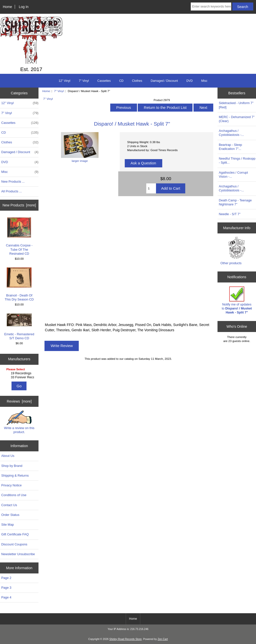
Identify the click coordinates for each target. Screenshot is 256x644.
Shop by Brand (12, 466)
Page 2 (6, 578)
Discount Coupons (14, 544)
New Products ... (13, 182)
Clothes (137, 81)
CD (121, 81)
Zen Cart (163, 639)
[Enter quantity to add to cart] (151, 188)
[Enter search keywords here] (211, 7)
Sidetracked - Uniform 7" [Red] (236, 105)
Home (7, 7)
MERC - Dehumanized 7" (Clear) (237, 119)
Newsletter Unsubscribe (18, 554)
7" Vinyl (59, 91)
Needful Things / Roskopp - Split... (237, 160)
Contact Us (9, 505)
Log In (24, 7)
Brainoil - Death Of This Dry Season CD (19, 284)
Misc (204, 81)
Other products (231, 263)
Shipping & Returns (15, 475)
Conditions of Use (14, 495)
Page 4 (6, 597)
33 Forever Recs (20, 377)
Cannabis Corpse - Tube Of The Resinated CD (19, 236)
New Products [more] (19, 205)
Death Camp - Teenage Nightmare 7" (235, 202)
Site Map (7, 525)
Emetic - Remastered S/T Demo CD (19, 327)
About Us (8, 456)
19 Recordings (20, 373)
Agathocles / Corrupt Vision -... (233, 175)
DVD (189, 81)
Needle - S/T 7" (230, 214)
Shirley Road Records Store (125, 639)
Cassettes (104, 81)
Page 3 (6, 588)
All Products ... (11, 191)
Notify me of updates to (237, 300)
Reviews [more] (19, 401)
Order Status (10, 515)
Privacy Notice (11, 485)
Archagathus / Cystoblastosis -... (231, 133)
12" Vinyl (65, 81)
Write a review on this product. (19, 422)
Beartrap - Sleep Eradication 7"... (230, 147)
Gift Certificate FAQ (15, 534)
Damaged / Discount (164, 81)
